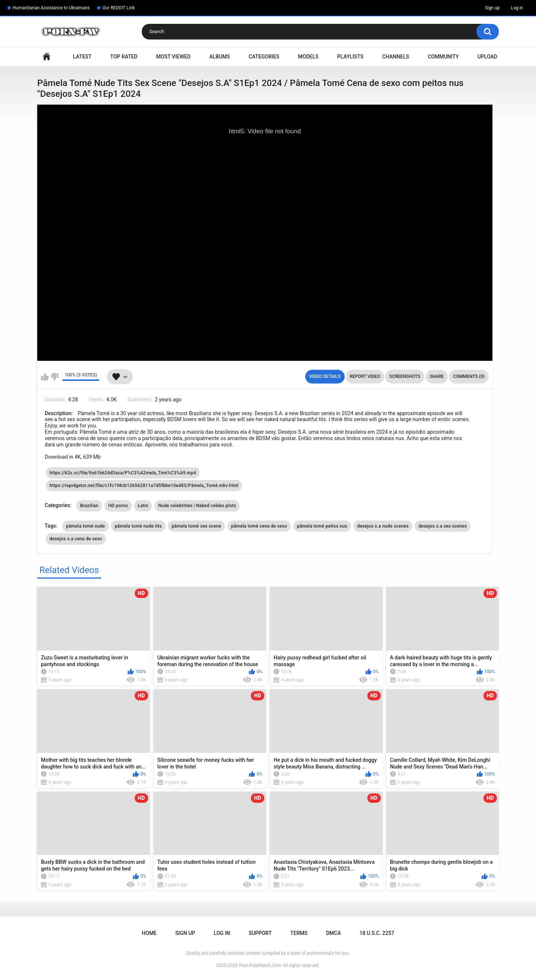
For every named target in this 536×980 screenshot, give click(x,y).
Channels (396, 57)
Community (443, 57)
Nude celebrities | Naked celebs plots (197, 506)
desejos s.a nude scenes (383, 526)
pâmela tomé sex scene (196, 526)
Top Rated (124, 57)
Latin (143, 506)
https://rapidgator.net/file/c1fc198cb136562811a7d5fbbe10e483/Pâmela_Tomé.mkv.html (144, 486)
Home (47, 57)
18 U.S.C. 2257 (377, 933)
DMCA (334, 933)
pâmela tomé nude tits (138, 526)
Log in (517, 8)
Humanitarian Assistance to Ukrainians (51, 8)
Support (260, 933)
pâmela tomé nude (85, 526)
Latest (82, 57)
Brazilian (89, 506)
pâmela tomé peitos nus (322, 526)
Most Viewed (173, 57)
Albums (220, 57)
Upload (487, 57)
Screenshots (405, 376)
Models (308, 57)
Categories (264, 57)
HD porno (118, 506)
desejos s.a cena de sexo (76, 539)
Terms (299, 933)
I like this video (45, 377)
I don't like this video (55, 377)
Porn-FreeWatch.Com (260, 965)
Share (437, 376)
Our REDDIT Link (119, 8)
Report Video (365, 376)
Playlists (350, 57)
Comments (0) (469, 376)
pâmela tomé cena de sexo (259, 526)
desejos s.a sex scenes (443, 526)
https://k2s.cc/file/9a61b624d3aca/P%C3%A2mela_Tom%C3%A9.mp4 (123, 473)
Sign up (492, 8)
